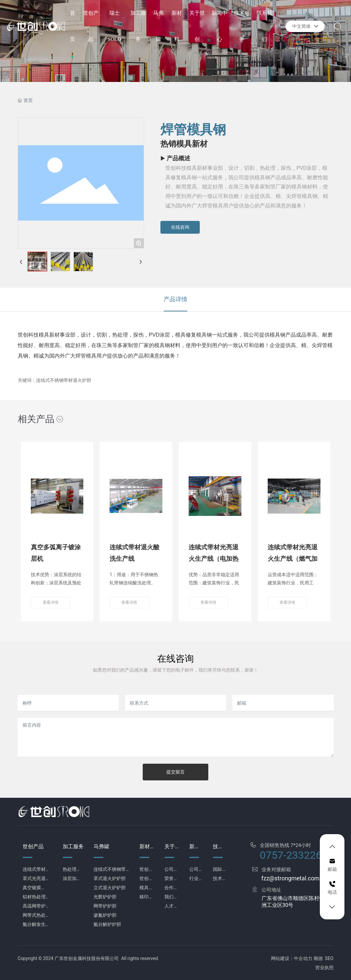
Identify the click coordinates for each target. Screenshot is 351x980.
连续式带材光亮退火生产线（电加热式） (214, 559)
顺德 (318, 958)
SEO (329, 958)
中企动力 (303, 958)
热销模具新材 (184, 144)
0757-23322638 (297, 855)
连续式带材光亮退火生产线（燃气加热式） (293, 559)
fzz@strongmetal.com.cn (294, 878)
